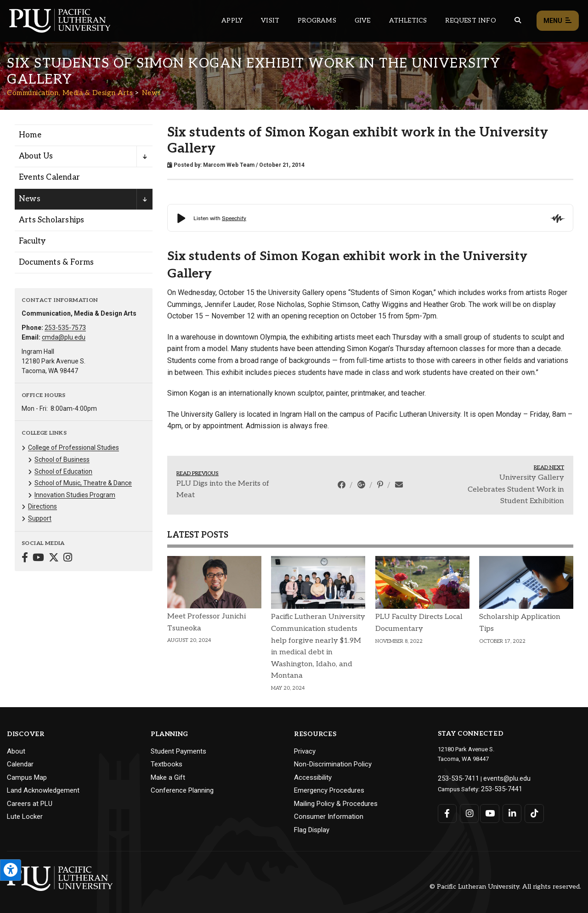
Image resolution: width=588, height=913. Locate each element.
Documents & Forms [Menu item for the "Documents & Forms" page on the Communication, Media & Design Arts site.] (56, 262)
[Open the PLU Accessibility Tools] (11, 870)
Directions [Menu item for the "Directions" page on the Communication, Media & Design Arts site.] (42, 506)
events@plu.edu (499, 778)
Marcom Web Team (229, 165)
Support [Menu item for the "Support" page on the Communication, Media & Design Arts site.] (40, 518)
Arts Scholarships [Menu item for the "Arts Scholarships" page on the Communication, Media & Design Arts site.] (51, 220)
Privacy (305, 751)
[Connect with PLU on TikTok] (531, 811)
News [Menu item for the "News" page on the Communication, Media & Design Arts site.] (30, 199)
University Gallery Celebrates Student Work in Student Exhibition (516, 489)
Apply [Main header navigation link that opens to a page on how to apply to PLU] (232, 20)
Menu (558, 21)
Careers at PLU (30, 804)
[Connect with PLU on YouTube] (489, 811)
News (152, 93)
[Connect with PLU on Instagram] (468, 811)
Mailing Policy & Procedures (336, 804)
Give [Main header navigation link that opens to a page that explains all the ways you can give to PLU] (363, 20)
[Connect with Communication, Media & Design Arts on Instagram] (68, 559)
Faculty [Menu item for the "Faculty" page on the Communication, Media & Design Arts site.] (32, 241)
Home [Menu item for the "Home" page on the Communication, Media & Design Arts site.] (30, 135)
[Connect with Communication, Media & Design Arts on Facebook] (25, 559)
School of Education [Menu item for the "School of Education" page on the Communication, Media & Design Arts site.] (63, 471)
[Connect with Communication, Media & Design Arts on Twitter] (54, 559)
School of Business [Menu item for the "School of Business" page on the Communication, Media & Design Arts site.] (62, 459)
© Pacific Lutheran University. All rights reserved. (505, 887)
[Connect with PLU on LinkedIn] (510, 811)
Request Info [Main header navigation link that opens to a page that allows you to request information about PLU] (470, 20)
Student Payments (178, 751)
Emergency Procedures (329, 790)
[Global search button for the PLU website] (518, 20)
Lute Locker (25, 817)
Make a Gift (168, 777)
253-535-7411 (456, 778)
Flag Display (312, 830)
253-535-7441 (499, 787)
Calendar (20, 764)
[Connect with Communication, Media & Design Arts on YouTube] (38, 559)
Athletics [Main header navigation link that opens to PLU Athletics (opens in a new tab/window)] (408, 20)
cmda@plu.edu (64, 337)
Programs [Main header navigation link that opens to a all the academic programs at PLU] (317, 20)
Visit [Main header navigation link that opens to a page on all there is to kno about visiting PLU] (270, 20)
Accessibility (313, 777)
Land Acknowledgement (43, 790)
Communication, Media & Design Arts (70, 93)
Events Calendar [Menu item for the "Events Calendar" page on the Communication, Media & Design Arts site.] (49, 177)
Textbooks (167, 764)
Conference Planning (182, 790)
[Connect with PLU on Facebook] (447, 811)
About (16, 751)
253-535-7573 (65, 328)
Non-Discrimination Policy (333, 764)
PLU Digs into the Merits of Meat (223, 490)
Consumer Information (329, 817)
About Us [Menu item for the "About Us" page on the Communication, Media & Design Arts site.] (36, 156)
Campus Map (27, 777)
